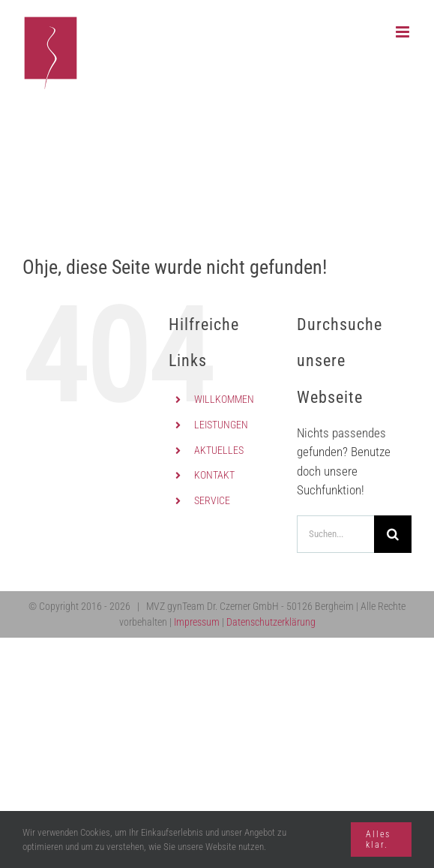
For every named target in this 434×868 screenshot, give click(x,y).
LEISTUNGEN (221, 425)
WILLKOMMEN (224, 399)
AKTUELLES (219, 450)
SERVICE (212, 500)
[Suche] (393, 534)
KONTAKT (214, 475)
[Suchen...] (335, 534)
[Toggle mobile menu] (404, 32)
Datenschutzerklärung (271, 622)
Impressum (197, 622)
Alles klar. (378, 839)
